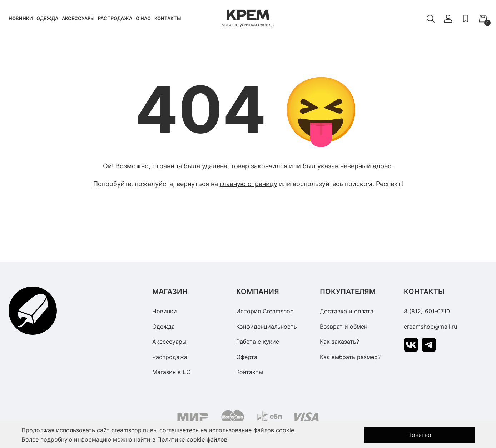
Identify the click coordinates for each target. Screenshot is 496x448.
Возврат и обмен (344, 327)
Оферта (247, 357)
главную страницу (249, 184)
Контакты (168, 18)
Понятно (419, 435)
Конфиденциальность (267, 327)
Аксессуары (78, 18)
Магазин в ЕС (171, 372)
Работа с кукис (258, 342)
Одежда (47, 18)
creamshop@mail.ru (430, 327)
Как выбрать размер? (350, 357)
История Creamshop (265, 311)
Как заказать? (339, 342)
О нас (143, 18)
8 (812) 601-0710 (427, 311)
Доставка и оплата (347, 311)
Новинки (21, 18)
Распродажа (115, 18)
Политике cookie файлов (192, 439)
